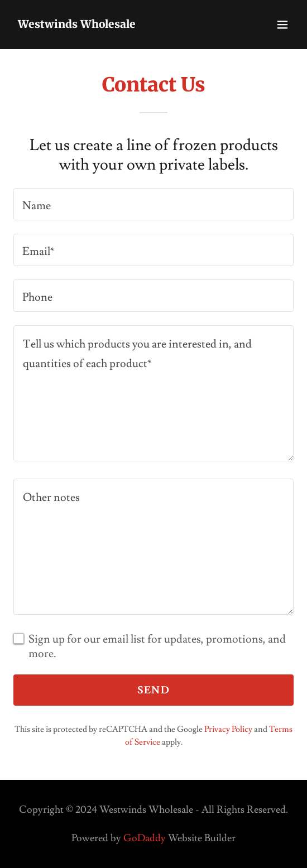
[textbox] (153, 204)
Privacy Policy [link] (228, 729)
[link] (77, 25)
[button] (282, 25)
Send (153, 690)
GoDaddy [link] (145, 838)
